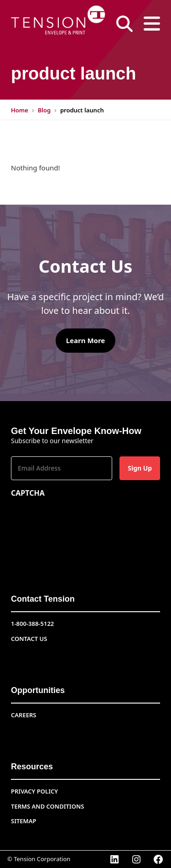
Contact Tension (43, 599)
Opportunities (38, 690)
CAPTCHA (28, 493)
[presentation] (80, 520)
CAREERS (23, 715)
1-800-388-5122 (32, 624)
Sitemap (23, 821)
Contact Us (29, 639)
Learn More (86, 340)
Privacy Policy (34, 791)
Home (20, 110)
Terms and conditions (47, 806)
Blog (44, 110)
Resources (32, 767)
